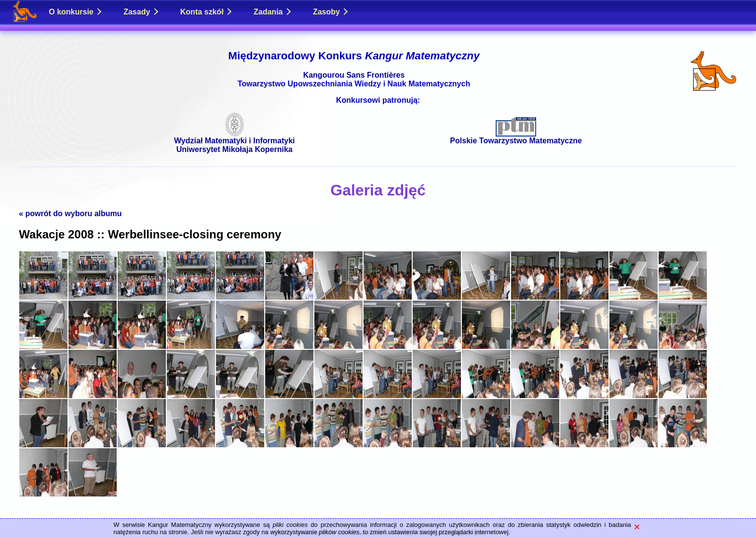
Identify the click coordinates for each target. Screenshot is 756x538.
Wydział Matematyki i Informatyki (234, 137)
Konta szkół (206, 12)
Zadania (272, 12)
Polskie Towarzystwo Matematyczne (516, 137)
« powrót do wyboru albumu (70, 214)
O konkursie (75, 12)
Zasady (141, 12)
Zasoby (331, 12)
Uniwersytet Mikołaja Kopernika (235, 149)
